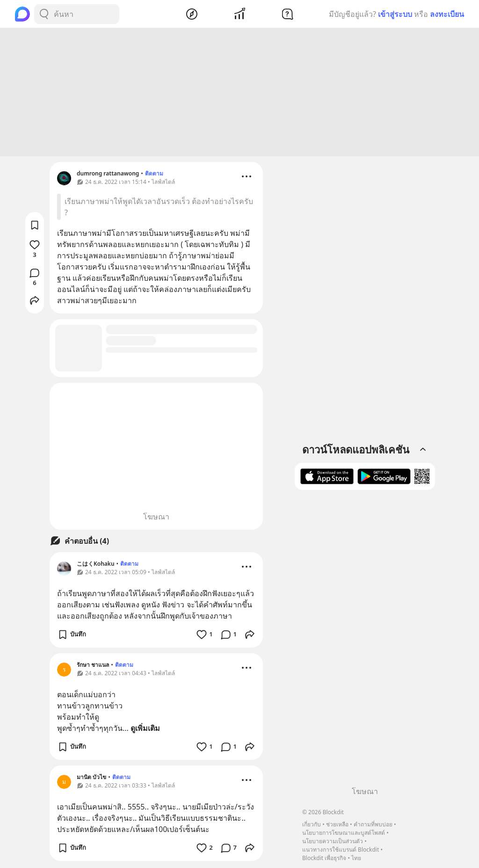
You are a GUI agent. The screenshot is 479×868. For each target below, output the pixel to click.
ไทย (356, 858)
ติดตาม (154, 175)
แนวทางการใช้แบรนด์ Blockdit (341, 850)
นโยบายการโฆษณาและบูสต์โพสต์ (344, 833)
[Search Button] (44, 14)
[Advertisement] (239, 94)
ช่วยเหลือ (337, 824)
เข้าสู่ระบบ (395, 14)
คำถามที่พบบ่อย (373, 824)
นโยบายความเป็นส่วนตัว (333, 841)
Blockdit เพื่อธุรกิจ (324, 858)
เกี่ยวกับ (312, 824)
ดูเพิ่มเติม (145, 729)
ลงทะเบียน (447, 14)
